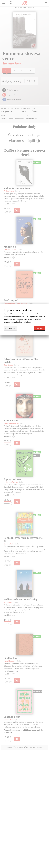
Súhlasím (39, 328)
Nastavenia (10, 328)
